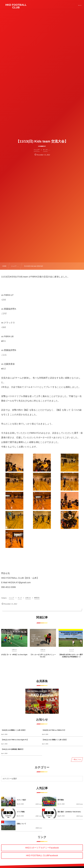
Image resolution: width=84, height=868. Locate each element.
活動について (21, 824)
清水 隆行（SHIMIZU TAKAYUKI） (70, 812)
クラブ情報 (21, 812)
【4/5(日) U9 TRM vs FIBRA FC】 (54, 730)
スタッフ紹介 (21, 800)
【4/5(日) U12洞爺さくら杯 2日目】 (14, 730)
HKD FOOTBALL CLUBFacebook (42, 855)
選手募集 (61, 800)
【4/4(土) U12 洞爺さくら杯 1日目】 (55, 740)
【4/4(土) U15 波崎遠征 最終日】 (13, 749)
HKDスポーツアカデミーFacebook (42, 848)
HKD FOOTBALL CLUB (16, 6)
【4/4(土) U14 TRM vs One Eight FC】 (15, 740)
